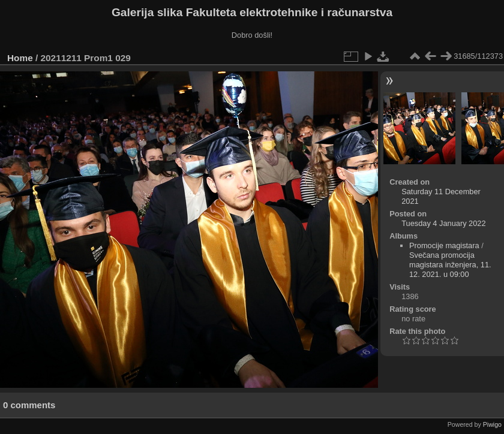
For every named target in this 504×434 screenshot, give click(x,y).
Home (20, 58)
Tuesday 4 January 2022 (443, 223)
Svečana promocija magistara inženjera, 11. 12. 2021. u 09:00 (450, 265)
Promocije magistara (444, 245)
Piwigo (492, 424)
